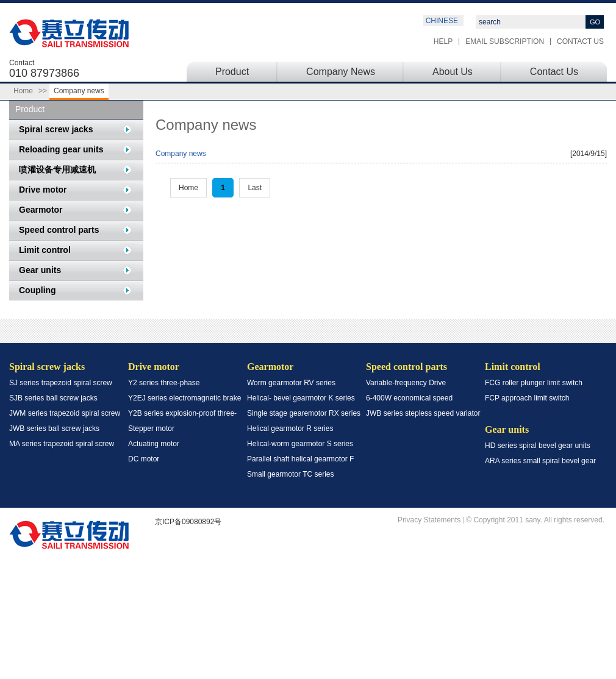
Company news (181, 154)
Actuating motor (154, 444)
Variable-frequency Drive (406, 383)
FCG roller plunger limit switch (534, 383)
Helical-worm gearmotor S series (300, 444)
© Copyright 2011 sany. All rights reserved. (535, 520)
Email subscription (505, 41)
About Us (453, 72)
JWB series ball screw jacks (54, 428)
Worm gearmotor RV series (291, 383)
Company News (341, 72)
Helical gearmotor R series (290, 428)
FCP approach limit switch (527, 398)
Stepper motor (151, 428)
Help (443, 41)
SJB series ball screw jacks (53, 398)
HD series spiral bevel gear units (538, 446)
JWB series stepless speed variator (423, 413)
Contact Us (580, 41)
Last (255, 188)
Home (23, 91)
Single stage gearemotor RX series (304, 413)
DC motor (144, 459)
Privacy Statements (429, 520)
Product (232, 72)
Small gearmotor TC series (291, 474)
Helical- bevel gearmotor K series (301, 398)
